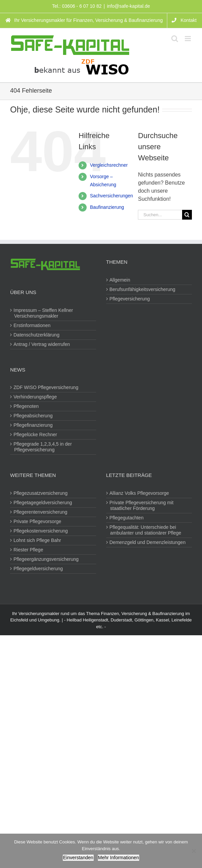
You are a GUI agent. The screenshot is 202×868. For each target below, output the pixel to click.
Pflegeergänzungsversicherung (46, 559)
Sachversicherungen (112, 196)
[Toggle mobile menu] (188, 39)
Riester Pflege (29, 550)
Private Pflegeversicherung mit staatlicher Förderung (142, 505)
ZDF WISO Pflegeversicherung (46, 387)
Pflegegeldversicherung (38, 569)
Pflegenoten (26, 406)
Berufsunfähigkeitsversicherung (143, 289)
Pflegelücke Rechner (36, 435)
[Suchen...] (160, 215)
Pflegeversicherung (130, 299)
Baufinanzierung (107, 207)
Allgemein (120, 280)
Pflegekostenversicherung (41, 531)
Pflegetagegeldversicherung (43, 503)
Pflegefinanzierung (33, 425)
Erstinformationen (32, 325)
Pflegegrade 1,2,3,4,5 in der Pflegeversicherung (43, 447)
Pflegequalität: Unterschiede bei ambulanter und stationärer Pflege (146, 530)
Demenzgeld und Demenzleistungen (148, 542)
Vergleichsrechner (109, 165)
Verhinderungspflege (35, 397)
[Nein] (194, 851)
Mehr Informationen (119, 858)
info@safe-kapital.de (128, 6)
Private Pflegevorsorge (38, 521)
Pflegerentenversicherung (41, 512)
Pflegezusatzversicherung (41, 493)
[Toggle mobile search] (175, 39)
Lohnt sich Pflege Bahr (38, 540)
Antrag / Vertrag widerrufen (42, 344)
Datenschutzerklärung (37, 335)
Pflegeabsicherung (33, 416)
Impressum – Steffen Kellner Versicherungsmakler (44, 313)
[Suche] (187, 215)
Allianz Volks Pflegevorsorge (140, 493)
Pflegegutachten (127, 518)
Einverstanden (78, 858)
